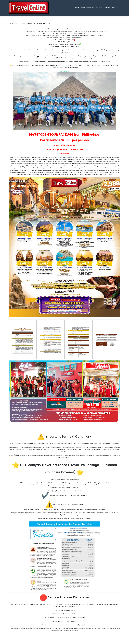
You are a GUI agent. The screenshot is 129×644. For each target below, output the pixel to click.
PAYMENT (107, 8)
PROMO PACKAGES (88, 8)
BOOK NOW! (65, 71)
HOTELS (99, 8)
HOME (77, 8)
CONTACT (116, 8)
